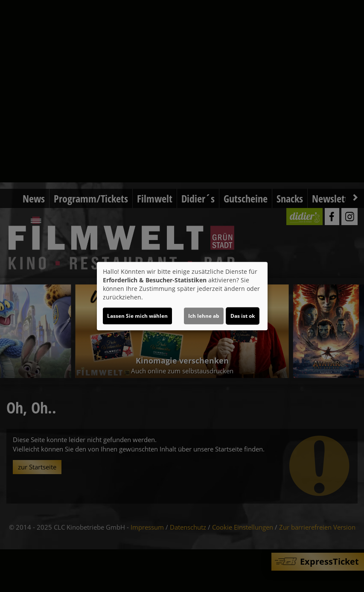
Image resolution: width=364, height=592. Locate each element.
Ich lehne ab (204, 316)
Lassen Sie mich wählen (137, 316)
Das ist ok (243, 316)
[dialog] (182, 296)
